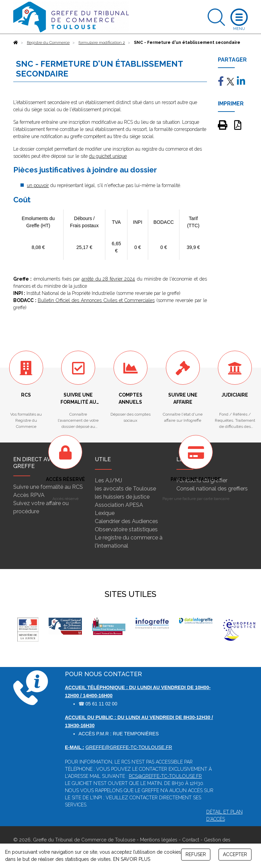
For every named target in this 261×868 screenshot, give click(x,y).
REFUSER (196, 854)
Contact (191, 840)
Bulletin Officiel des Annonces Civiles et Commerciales (96, 300)
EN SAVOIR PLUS (132, 859)
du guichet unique (108, 156)
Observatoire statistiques (126, 529)
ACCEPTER (235, 854)
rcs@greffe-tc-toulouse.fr (165, 776)
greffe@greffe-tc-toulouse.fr (129, 747)
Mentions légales (159, 840)
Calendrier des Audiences (126, 521)
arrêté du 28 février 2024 (108, 279)
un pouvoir (38, 185)
